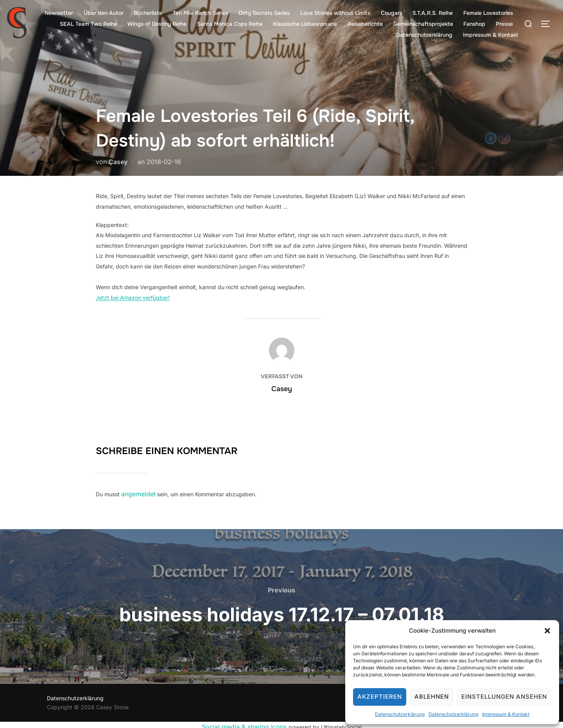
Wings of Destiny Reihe (158, 24)
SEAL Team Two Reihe (89, 24)
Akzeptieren (380, 697)
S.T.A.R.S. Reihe (433, 13)
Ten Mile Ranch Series (201, 13)
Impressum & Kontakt (506, 714)
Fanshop (475, 24)
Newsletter (60, 13)
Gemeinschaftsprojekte (424, 24)
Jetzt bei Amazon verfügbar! (133, 298)
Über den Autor (104, 13)
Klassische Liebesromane (306, 24)
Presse (504, 24)
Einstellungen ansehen (504, 697)
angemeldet (136, 493)
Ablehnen (432, 697)
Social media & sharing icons (245, 724)
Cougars (392, 13)
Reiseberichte (366, 24)
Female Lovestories (488, 13)
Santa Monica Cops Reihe (231, 24)
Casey (118, 162)
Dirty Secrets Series (265, 13)
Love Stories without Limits (336, 13)
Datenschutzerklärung (400, 714)
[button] (547, 631)
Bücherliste (149, 13)
